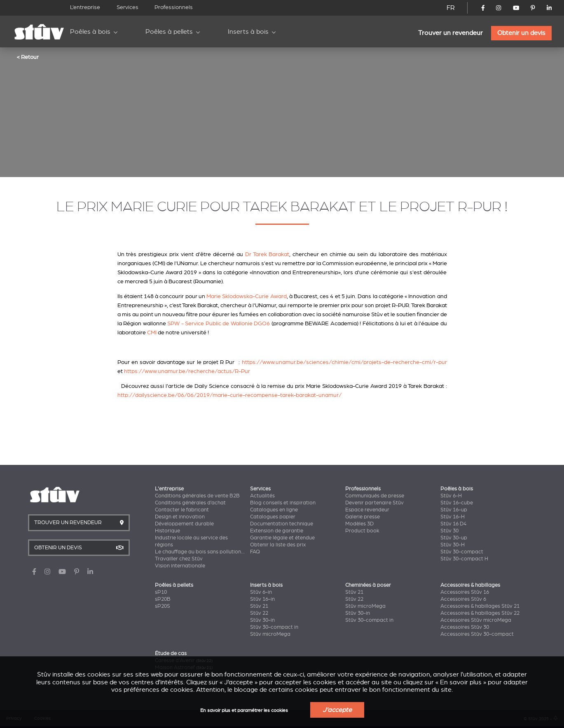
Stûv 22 (259, 613)
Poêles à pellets (169, 32)
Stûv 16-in (262, 599)
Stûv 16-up (454, 510)
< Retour (28, 57)
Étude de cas (171, 653)
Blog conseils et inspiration (283, 503)
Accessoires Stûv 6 (463, 599)
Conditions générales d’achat (190, 503)
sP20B (163, 599)
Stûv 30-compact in (274, 627)
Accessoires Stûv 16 (465, 592)
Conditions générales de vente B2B (197, 496)
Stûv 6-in (261, 592)
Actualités (262, 496)
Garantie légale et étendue (282, 538)
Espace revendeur (367, 510)
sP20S (163, 606)
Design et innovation (180, 517)
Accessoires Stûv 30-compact (477, 634)
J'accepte (337, 710)
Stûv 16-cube (457, 503)
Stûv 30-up (454, 538)
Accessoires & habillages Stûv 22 (480, 613)
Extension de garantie (277, 531)
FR (451, 8)
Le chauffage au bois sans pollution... (200, 552)
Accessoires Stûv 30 (465, 627)
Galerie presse (363, 517)
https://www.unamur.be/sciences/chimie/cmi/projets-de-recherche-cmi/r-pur (344, 362)
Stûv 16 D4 (453, 524)
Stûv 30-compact (462, 552)
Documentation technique (282, 524)
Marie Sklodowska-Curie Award (246, 296)
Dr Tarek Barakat (267, 254)
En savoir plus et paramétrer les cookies (244, 710)
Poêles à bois (90, 32)
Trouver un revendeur (450, 33)
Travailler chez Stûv (179, 559)
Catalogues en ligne (274, 510)
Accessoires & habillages (470, 585)
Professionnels (174, 7)
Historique (167, 531)
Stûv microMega (270, 634)
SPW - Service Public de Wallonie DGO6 (219, 323)
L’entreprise (85, 7)
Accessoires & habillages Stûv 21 (480, 606)
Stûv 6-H (451, 496)
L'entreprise (169, 489)
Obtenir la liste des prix (278, 545)
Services (128, 7)
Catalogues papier (273, 517)
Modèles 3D (359, 524)
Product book (362, 531)
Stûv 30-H (453, 545)
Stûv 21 (259, 606)
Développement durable (184, 524)
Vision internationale (180, 566)
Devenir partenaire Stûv (374, 503)
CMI (152, 332)
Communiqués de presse (375, 496)
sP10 (161, 592)
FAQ (255, 552)
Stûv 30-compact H (464, 559)
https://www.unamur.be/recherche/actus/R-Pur (187, 371)
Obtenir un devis (521, 33)
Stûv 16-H (453, 517)
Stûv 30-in (262, 620)
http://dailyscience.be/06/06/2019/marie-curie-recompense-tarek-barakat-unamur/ (229, 395)
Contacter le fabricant (182, 510)
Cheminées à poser (368, 585)
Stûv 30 (449, 531)
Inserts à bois (248, 32)
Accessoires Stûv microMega (476, 620)
